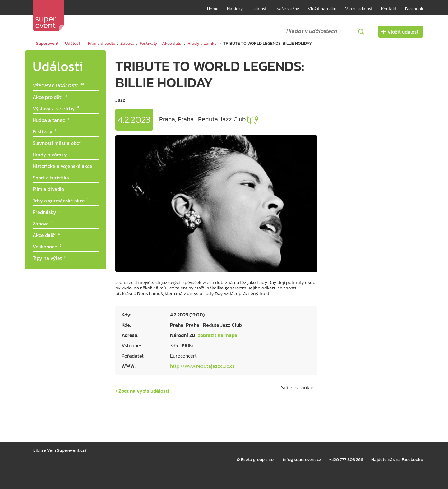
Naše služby (288, 9)
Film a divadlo (102, 43)
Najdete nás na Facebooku (397, 460)
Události (260, 9)
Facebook (414, 9)
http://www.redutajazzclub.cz (202, 366)
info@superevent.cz (302, 460)
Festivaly (148, 43)
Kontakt (389, 9)
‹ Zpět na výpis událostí (142, 391)
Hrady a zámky (202, 43)
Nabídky (235, 9)
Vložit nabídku (322, 9)
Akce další (172, 43)
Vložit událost (359, 9)
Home (213, 9)
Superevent (47, 43)
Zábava (127, 43)
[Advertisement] (373, 144)
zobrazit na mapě (253, 120)
